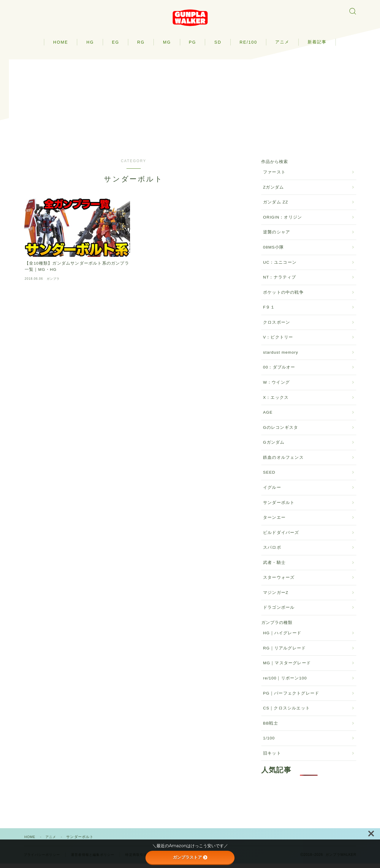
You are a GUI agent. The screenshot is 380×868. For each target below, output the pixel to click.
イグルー (272, 492)
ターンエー (274, 522)
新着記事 (317, 46)
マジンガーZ (276, 597)
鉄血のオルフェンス (283, 462)
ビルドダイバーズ (281, 537)
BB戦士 (271, 727)
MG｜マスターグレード (287, 667)
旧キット (272, 758)
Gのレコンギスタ (281, 432)
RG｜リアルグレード (284, 653)
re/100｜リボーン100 (285, 683)
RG (141, 46)
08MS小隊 (273, 252)
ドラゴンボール (279, 612)
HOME (61, 46)
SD (218, 46)
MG (167, 46)
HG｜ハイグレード (282, 637)
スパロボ (272, 552)
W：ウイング (276, 387)
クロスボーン (277, 327)
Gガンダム (274, 447)
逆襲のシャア (277, 237)
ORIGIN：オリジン (282, 222)
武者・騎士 (274, 567)
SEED (269, 477)
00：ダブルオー (279, 372)
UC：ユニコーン (280, 267)
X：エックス (276, 402)
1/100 (269, 743)
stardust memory (281, 357)
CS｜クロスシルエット (286, 713)
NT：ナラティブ (280, 282)
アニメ (282, 46)
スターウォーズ (279, 582)
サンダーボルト (279, 507)
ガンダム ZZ (276, 207)
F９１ (269, 312)
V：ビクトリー (278, 342)
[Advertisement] (190, 105)
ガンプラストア (190, 857)
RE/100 (248, 46)
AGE (268, 417)
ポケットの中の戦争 (283, 297)
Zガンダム (273, 192)
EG (115, 46)
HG (90, 46)
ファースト (274, 177)
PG (192, 46)
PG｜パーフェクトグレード (291, 697)
